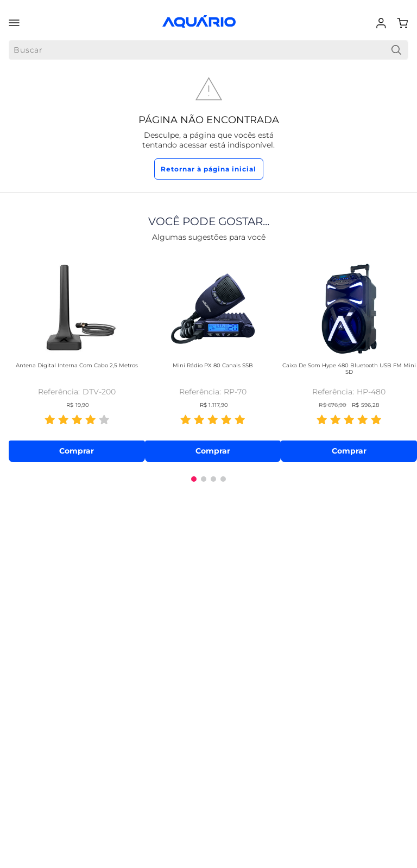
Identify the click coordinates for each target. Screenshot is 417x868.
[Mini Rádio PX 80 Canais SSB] (213, 359)
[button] (194, 479)
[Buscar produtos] (396, 50)
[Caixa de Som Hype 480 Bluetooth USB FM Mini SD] (349, 359)
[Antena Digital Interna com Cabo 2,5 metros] (77, 359)
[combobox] (208, 50)
